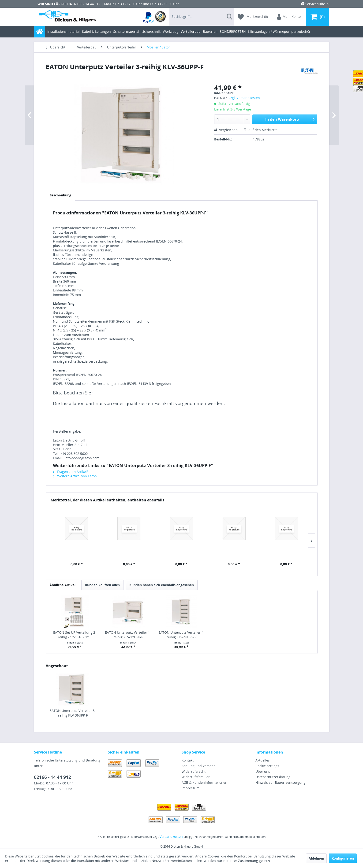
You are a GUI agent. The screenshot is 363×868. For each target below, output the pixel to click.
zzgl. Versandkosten (244, 98)
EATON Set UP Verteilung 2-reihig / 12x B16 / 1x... (75, 635)
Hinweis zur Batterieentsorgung (280, 782)
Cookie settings (267, 766)
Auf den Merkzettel (261, 130)
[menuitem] (155, 17)
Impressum (191, 788)
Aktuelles (263, 760)
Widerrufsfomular (196, 777)
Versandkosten (171, 837)
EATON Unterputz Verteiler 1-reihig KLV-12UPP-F (128, 635)
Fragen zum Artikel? (71, 472)
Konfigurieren (343, 858)
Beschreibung (60, 195)
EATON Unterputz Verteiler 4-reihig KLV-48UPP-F (181, 635)
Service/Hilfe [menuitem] (314, 4)
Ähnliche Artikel (62, 585)
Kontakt (188, 760)
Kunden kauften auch (102, 585)
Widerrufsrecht (194, 771)
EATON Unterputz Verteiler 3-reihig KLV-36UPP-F (73, 713)
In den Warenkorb (290, 119)
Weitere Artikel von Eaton (75, 476)
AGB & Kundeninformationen (204, 782)
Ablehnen (316, 858)
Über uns (263, 771)
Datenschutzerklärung (273, 777)
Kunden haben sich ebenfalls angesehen (162, 585)
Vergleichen (226, 130)
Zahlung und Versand (199, 766)
